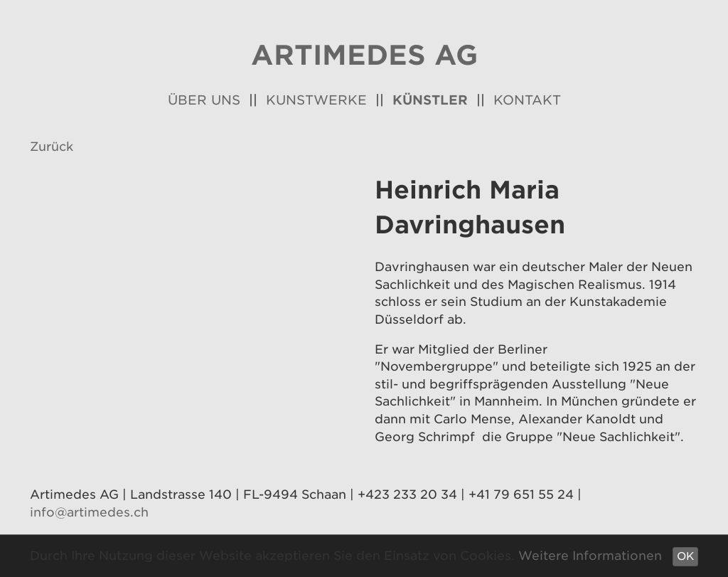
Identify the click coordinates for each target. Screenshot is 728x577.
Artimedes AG (364, 55)
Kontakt (527, 100)
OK (685, 556)
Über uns (204, 100)
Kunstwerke (316, 100)
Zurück (52, 147)
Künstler (430, 100)
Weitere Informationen (590, 556)
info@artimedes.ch (89, 512)
